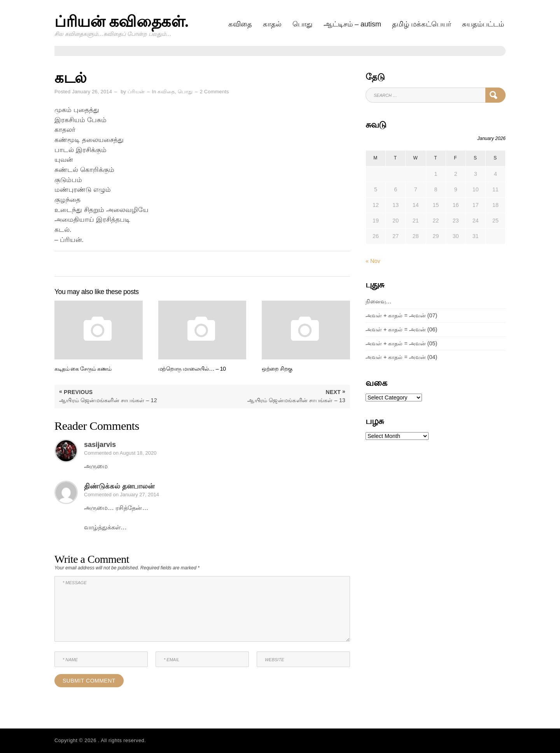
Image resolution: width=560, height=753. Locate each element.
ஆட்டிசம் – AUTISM (352, 24)
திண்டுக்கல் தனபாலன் (119, 486)
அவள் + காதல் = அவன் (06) (401, 329)
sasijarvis (100, 445)
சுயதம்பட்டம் (483, 24)
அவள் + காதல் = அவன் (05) (401, 343)
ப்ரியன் (136, 92)
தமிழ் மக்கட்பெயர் (422, 24)
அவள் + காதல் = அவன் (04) (401, 357)
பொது (303, 24)
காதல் (272, 24)
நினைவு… (378, 301)
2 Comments (214, 92)
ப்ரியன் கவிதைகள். (122, 22)
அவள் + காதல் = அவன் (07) (401, 315)
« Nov (373, 261)
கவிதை (240, 24)
